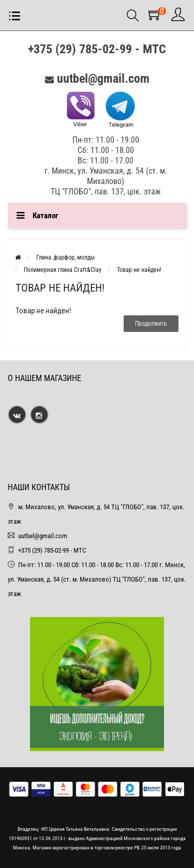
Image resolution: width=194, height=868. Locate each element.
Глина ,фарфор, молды (65, 257)
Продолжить (151, 324)
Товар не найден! (139, 270)
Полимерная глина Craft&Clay (63, 270)
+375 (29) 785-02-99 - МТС (97, 49)
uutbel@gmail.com (103, 79)
